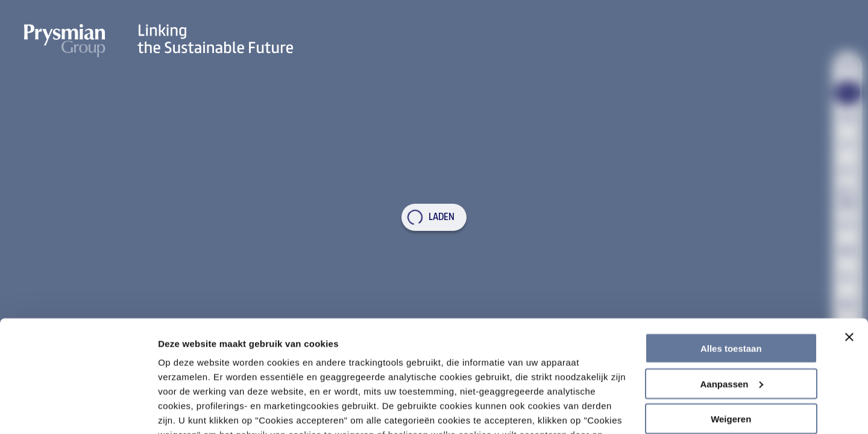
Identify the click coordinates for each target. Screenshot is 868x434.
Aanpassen (731, 299)
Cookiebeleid (592, 378)
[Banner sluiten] (849, 252)
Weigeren (731, 334)
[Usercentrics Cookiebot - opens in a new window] (78, 410)
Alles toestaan (731, 263)
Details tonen (187, 410)
